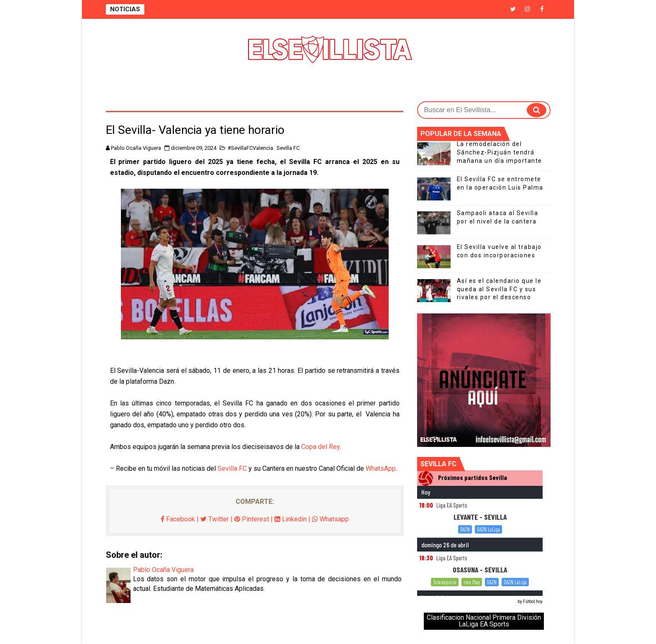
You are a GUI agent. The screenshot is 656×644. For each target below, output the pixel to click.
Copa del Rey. (321, 447)
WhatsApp (381, 468)
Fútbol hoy (533, 602)
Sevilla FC (288, 148)
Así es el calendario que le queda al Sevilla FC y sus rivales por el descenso (499, 289)
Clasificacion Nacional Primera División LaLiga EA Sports (484, 621)
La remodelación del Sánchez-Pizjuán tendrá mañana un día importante (500, 152)
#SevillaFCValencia (250, 148)
